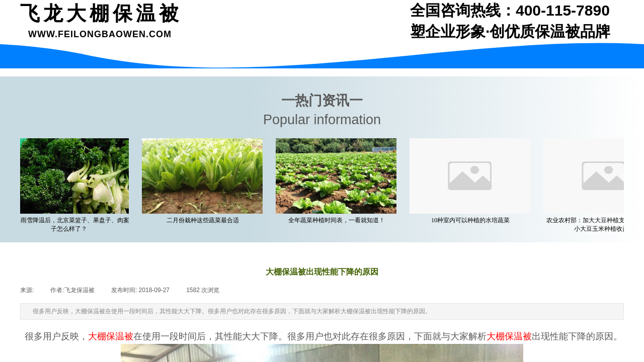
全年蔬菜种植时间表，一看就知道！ (339, 220)
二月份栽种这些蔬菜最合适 (205, 220)
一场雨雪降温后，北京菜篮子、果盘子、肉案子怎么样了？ (71, 224)
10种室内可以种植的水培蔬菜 (473, 220)
